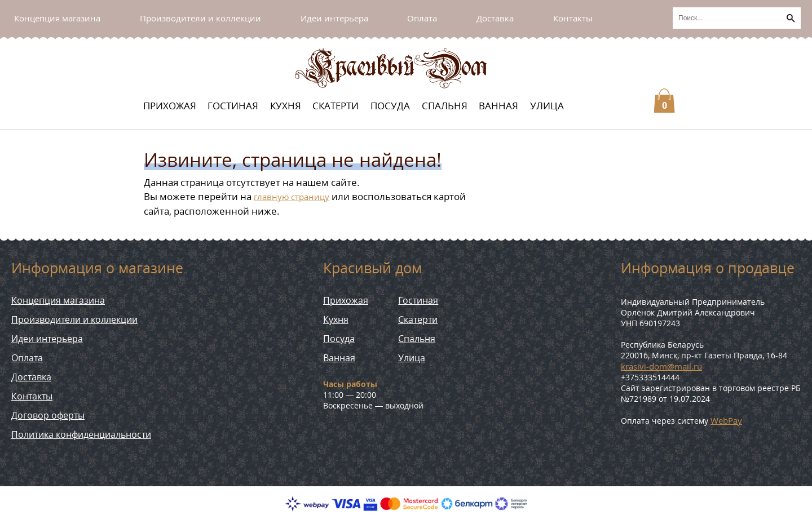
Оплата (422, 18)
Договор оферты (48, 415)
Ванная (498, 106)
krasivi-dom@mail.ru (661, 366)
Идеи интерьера (334, 18)
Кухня (286, 106)
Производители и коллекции (200, 18)
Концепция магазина (57, 18)
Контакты (573, 18)
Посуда (390, 106)
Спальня (445, 106)
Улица (547, 106)
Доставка (495, 18)
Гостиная (233, 106)
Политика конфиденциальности (81, 434)
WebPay (726, 420)
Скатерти (336, 106)
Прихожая (170, 106)
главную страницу (292, 197)
